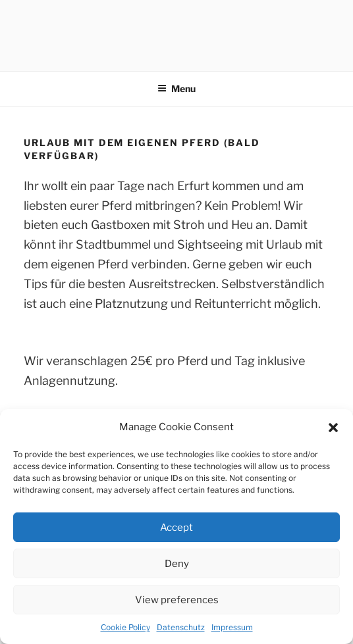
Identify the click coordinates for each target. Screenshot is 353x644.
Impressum (232, 627)
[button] (333, 428)
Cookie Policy (125, 627)
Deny (177, 564)
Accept (176, 528)
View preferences (177, 600)
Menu (176, 88)
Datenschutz (181, 627)
